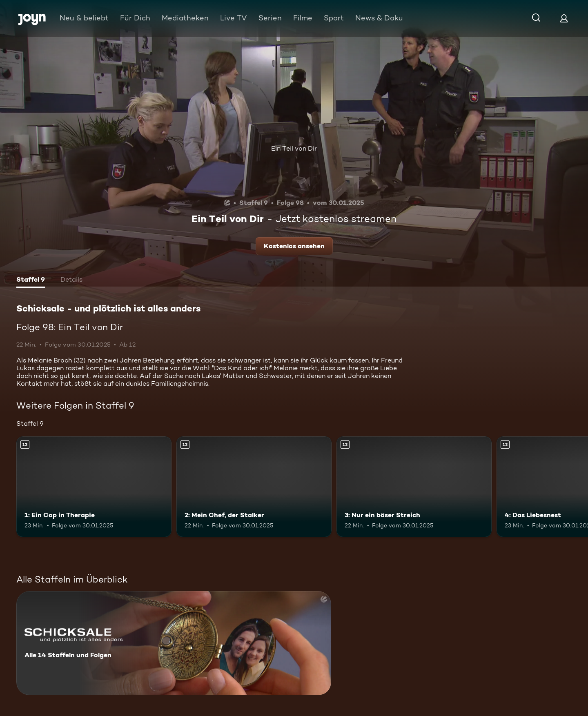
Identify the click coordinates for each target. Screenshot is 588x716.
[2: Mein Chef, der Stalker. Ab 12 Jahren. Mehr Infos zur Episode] (254, 487)
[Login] (564, 18)
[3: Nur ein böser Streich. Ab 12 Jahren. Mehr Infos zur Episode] (414, 487)
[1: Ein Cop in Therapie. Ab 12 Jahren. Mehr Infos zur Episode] (94, 487)
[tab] (31, 280)
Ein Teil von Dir (294, 148)
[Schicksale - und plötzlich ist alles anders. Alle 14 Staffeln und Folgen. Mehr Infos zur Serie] (174, 643)
